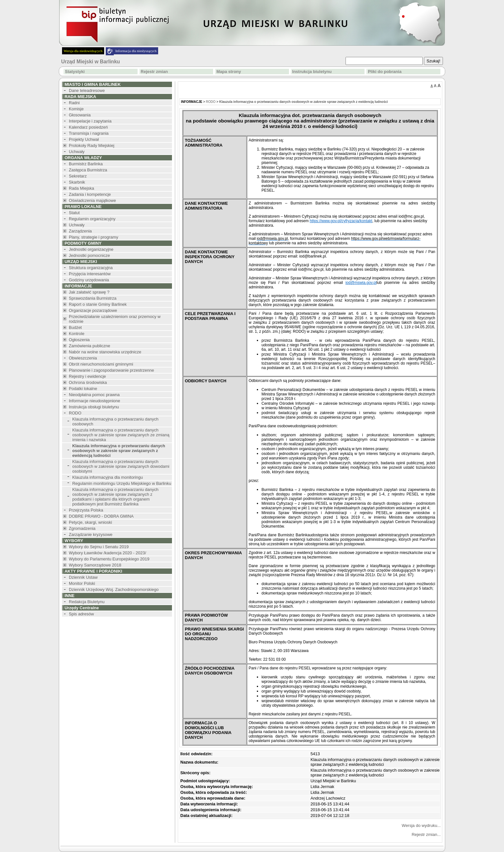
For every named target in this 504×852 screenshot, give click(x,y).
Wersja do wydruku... (421, 825)
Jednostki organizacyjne (91, 249)
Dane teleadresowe (87, 91)
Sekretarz (78, 176)
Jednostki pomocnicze (89, 255)
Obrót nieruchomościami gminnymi (101, 364)
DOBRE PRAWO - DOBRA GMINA (101, 516)
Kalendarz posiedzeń (88, 127)
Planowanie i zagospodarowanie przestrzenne (111, 370)
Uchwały (77, 152)
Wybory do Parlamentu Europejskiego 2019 (109, 559)
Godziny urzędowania (89, 280)
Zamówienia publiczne (90, 346)
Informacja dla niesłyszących (136, 51)
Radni (74, 103)
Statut (74, 213)
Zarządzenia (80, 231)
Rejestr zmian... (426, 834)
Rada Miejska (81, 188)
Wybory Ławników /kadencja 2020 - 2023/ (108, 553)
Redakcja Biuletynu (87, 602)
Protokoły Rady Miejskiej (92, 145)
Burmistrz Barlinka (86, 164)
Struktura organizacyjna (91, 268)
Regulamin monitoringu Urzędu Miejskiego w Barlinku (122, 483)
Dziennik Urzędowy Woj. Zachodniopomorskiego (114, 589)
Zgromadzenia (82, 528)
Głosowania (80, 115)
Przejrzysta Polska (86, 510)
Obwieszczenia (83, 358)
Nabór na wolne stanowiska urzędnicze (105, 352)
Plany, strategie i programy (94, 237)
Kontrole (76, 334)
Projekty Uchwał (84, 139)
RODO (75, 413)
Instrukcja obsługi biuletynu (94, 407)
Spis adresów (81, 614)
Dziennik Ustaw (83, 577)
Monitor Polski (82, 583)
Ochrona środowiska (88, 382)
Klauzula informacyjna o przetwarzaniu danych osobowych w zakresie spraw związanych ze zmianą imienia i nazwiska (121, 435)
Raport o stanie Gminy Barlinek (98, 304)
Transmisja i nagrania (89, 133)
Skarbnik (77, 182)
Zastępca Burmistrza (88, 170)
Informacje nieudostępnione (94, 401)
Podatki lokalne (83, 389)
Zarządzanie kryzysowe (91, 535)
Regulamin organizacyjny (92, 219)
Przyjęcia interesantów (90, 274)
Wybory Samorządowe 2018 (95, 565)
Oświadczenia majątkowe (92, 200)
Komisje (76, 109)
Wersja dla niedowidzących (83, 51)
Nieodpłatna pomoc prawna (94, 395)
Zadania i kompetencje (90, 194)
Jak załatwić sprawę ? (89, 292)
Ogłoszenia (79, 340)
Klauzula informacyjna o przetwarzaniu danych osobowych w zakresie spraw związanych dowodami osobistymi (121, 466)
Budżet (75, 327)
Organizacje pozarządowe (93, 310)
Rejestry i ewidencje (87, 376)
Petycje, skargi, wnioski (90, 522)
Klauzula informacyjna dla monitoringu (108, 477)
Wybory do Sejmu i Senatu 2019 (99, 547)
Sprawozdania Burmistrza (93, 298)
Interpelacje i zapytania (90, 121)
